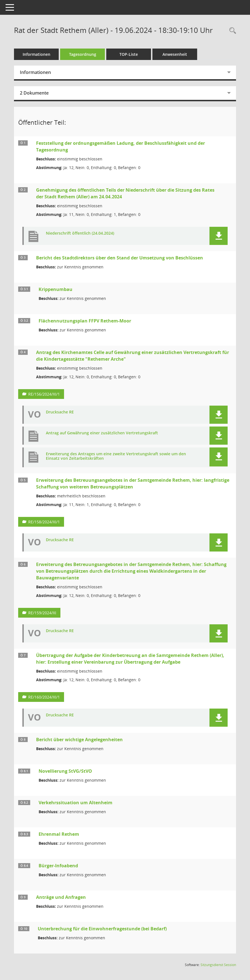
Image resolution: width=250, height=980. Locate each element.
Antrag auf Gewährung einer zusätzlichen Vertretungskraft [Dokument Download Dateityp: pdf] (102, 433)
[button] (219, 236)
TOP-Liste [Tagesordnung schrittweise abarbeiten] (129, 54)
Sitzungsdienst (218, 965)
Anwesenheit (175, 54)
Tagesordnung (83, 54)
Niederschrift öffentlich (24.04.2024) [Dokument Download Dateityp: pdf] (80, 233)
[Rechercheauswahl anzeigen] (231, 31)
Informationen (36, 54)
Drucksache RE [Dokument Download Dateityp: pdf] (60, 412)
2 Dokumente (34, 93)
